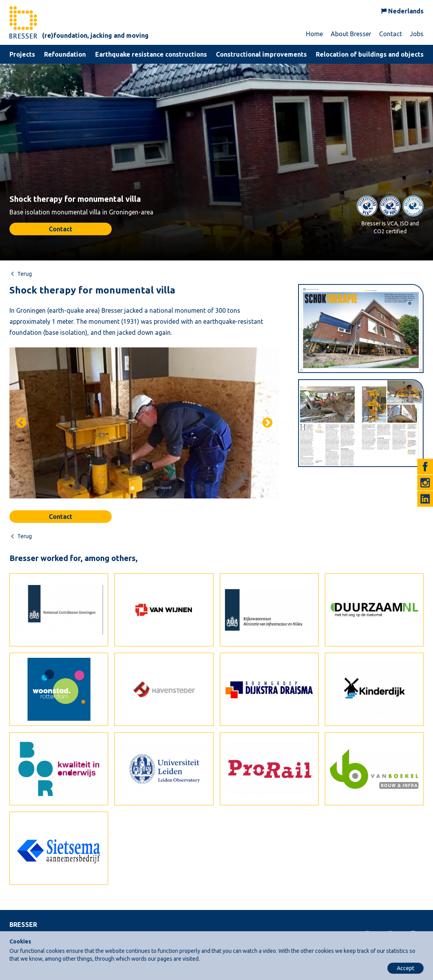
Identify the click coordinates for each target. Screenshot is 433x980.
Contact (391, 34)
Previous (21, 423)
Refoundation (65, 54)
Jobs (417, 34)
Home (314, 34)
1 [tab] (133, 489)
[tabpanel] (144, 423)
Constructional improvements (261, 54)
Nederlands (406, 11)
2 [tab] (144, 489)
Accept (405, 968)
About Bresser (351, 34)
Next (267, 423)
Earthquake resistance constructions (151, 54)
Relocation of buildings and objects (370, 54)
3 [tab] (156, 489)
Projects (22, 54)
